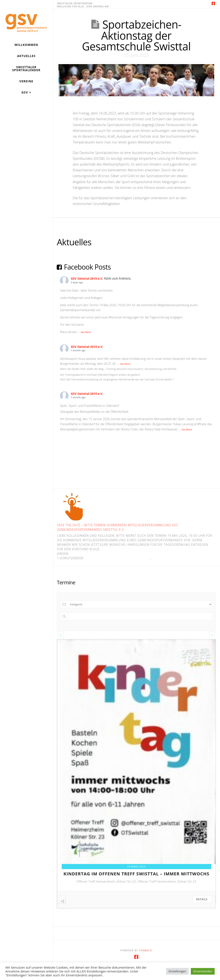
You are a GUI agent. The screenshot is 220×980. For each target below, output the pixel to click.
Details (202, 899)
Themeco (146, 960)
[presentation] (61, 635)
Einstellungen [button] (177, 971)
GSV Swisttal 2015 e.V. (87, 278)
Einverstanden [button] (203, 971)
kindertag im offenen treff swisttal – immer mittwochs (136, 874)
